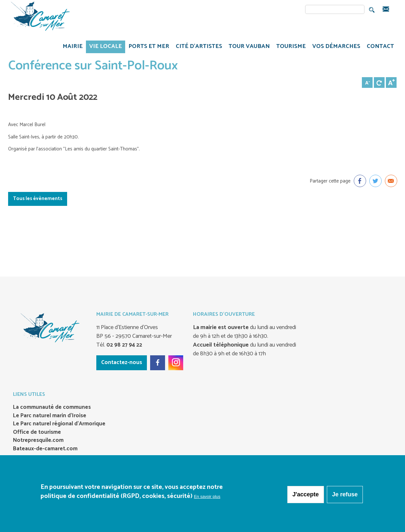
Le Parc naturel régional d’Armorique (59, 424)
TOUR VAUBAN (248, 47)
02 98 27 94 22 (124, 345)
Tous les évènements (38, 199)
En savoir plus (207, 498)
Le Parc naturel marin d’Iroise (50, 416)
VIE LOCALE (104, 47)
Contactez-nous (122, 362)
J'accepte (306, 496)
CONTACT (380, 46)
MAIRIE (71, 47)
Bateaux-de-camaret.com (45, 449)
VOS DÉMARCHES (335, 47)
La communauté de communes (52, 408)
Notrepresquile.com (38, 441)
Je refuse (345, 496)
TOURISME (289, 47)
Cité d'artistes (199, 46)
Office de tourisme (37, 432)
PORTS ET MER (147, 47)
